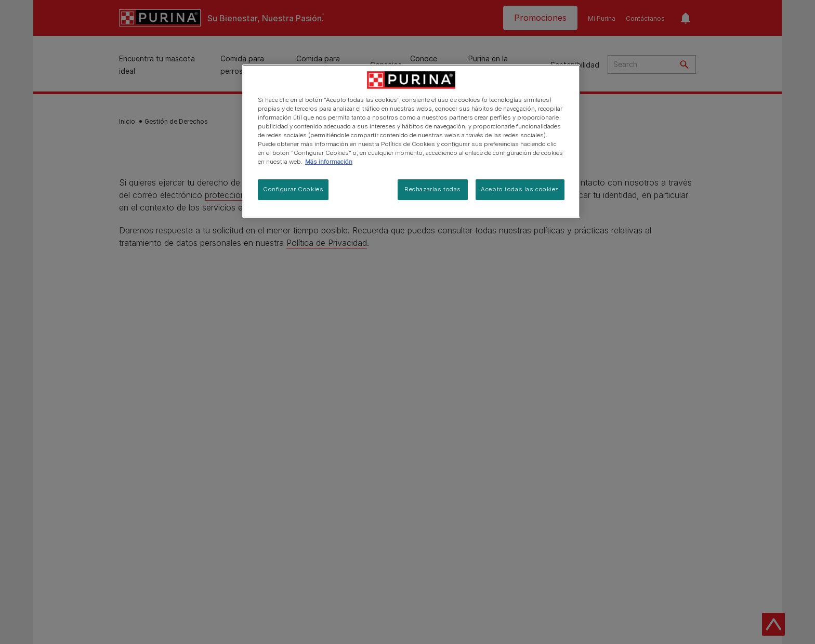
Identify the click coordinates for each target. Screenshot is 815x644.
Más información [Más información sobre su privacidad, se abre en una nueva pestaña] (329, 162)
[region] (411, 141)
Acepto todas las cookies (520, 189)
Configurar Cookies (293, 189)
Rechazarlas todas (433, 189)
